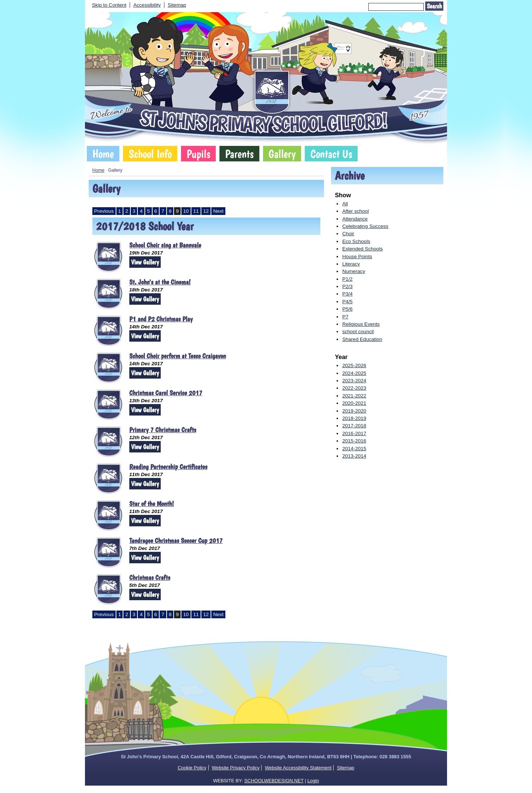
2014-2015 (354, 449)
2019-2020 (354, 411)
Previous (104, 211)
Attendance (355, 219)
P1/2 (347, 279)
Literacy (351, 264)
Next (218, 211)
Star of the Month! (152, 504)
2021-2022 (354, 396)
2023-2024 (354, 381)
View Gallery (145, 262)
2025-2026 (354, 365)
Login (313, 781)
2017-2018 (354, 426)
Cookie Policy (192, 768)
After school (355, 211)
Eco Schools (356, 241)
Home (103, 154)
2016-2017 (354, 433)
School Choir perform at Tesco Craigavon (178, 356)
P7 (345, 317)
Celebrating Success (365, 226)
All (345, 204)
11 (196, 211)
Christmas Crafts (150, 577)
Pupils (198, 154)
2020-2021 (354, 403)
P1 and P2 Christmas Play (161, 319)
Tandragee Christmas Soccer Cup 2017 (176, 541)
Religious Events (361, 324)
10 (186, 211)
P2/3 (347, 286)
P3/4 (347, 294)
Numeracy (354, 271)
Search (434, 6)
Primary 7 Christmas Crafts (163, 430)
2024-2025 (354, 373)
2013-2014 (354, 456)
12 (206, 211)
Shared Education (362, 339)
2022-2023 (354, 388)
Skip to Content (109, 5)
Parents (239, 154)
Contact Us (331, 154)
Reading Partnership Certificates (168, 467)
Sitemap (177, 5)
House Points (357, 257)
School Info (150, 154)
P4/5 (347, 302)
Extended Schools (362, 249)
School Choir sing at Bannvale (165, 245)
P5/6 (347, 309)
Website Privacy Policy (236, 768)
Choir (348, 234)
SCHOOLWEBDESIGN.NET (274, 781)
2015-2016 (354, 441)
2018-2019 (354, 418)
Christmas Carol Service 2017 (166, 393)
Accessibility (147, 5)
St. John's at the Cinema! (160, 282)
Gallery (282, 154)
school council (358, 331)
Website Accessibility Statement (298, 768)
